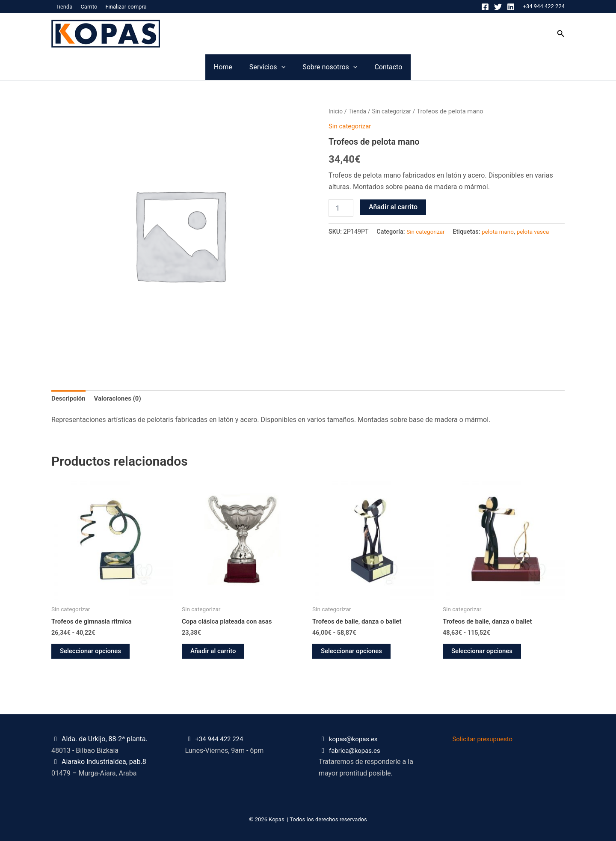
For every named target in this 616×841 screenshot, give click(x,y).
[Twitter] (498, 7)
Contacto (440, 67)
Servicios (250, 67)
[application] (264, 67)
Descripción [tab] (70, 399)
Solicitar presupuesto (485, 739)
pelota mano (501, 232)
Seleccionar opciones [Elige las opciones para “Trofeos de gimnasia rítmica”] (93, 653)
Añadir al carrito (393, 207)
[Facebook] (485, 7)
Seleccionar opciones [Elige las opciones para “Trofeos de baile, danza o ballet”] (354, 653)
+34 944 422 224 (544, 6)
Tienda (64, 7)
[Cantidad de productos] (341, 208)
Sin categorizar (395, 111)
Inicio (336, 111)
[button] (561, 34)
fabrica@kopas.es (356, 750)
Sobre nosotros (347, 67)
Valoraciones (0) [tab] (121, 399)
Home (172, 67)
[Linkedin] (511, 7)
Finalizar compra (126, 7)
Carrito (89, 7)
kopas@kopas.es (355, 739)
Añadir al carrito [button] (215, 653)
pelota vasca (539, 232)
